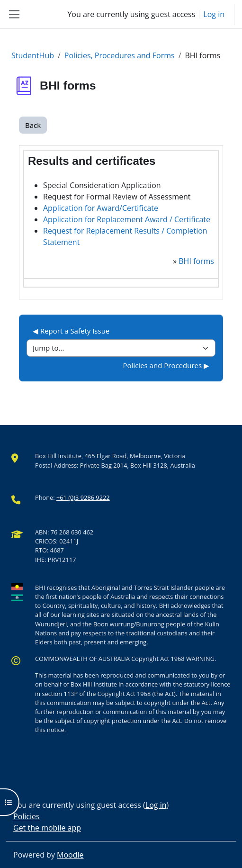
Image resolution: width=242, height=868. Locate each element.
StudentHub (33, 55)
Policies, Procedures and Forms (120, 55)
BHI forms (196, 261)
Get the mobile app (47, 828)
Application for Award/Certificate (101, 208)
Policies (27, 816)
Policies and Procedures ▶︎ (166, 365)
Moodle (70, 855)
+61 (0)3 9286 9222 (83, 497)
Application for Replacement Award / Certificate (127, 219)
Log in (214, 14)
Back (33, 125)
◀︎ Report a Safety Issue (71, 331)
